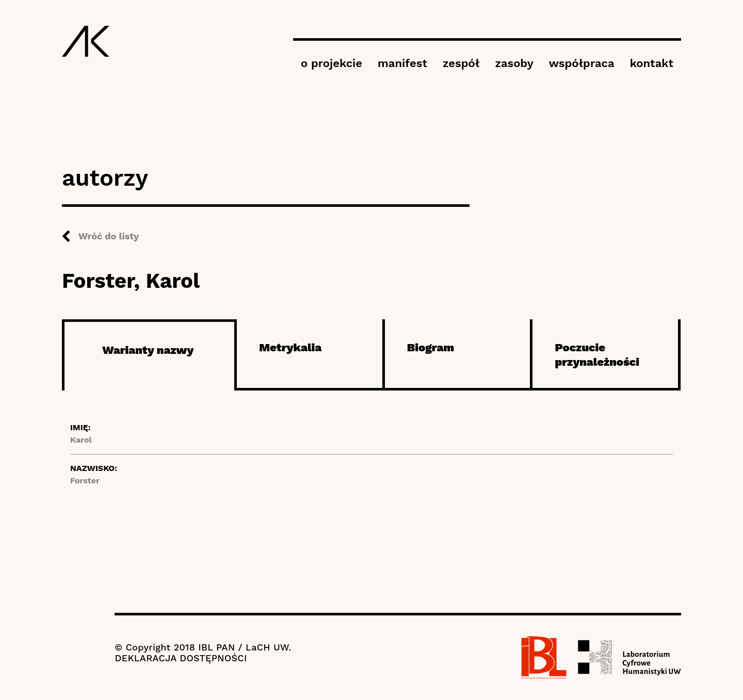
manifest (402, 63)
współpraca (582, 63)
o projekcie (332, 63)
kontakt (652, 63)
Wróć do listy (109, 236)
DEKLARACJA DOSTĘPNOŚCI (181, 658)
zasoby (514, 63)
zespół (461, 63)
